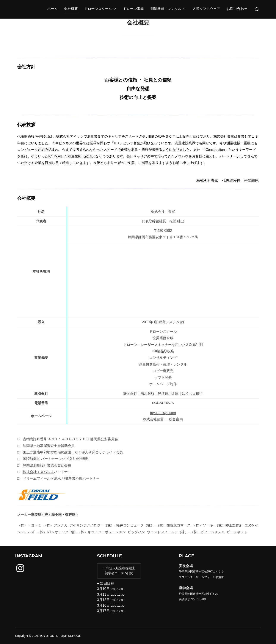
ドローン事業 (133, 9)
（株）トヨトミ (29, 525)
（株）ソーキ (203, 525)
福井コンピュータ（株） (135, 525)
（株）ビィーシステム (207, 532)
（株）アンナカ (55, 525)
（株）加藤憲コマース (173, 525)
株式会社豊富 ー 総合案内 (163, 419)
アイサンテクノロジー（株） (92, 525)
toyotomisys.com (163, 413)
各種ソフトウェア (206, 9)
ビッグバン (136, 532)
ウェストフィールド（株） (168, 532)
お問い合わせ (237, 9)
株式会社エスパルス (38, 472)
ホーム (52, 9)
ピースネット (237, 532)
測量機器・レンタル (168, 9)
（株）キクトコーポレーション (102, 532)
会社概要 (71, 9)
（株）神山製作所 (229, 525)
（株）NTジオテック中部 (56, 532)
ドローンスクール (100, 9)
